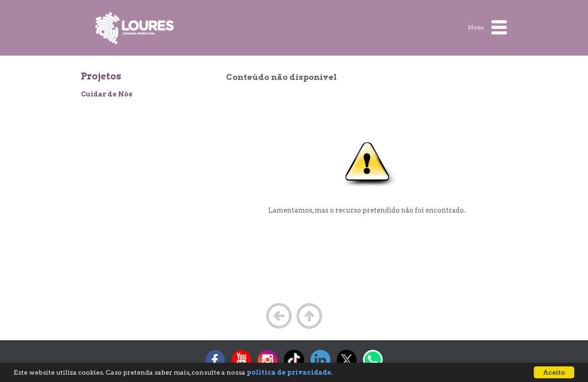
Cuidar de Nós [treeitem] (107, 94)
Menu (487, 27)
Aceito (554, 372)
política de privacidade (289, 372)
